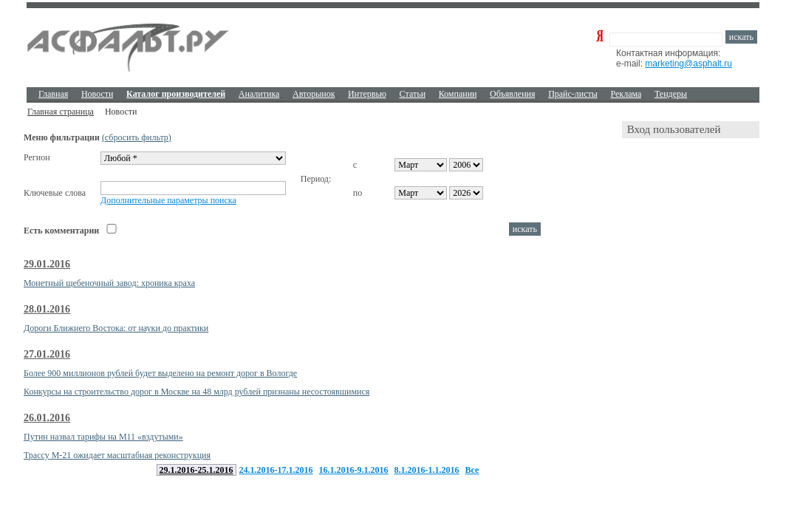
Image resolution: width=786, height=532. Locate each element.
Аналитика (259, 94)
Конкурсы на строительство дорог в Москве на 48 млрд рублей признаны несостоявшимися (196, 392)
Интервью (367, 94)
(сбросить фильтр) (137, 137)
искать (741, 37)
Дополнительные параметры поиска (168, 200)
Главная (53, 94)
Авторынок (314, 94)
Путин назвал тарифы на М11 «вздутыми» (103, 437)
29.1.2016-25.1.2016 (196, 470)
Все (472, 470)
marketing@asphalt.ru (688, 64)
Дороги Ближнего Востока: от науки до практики (116, 328)
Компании (458, 94)
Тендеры (671, 94)
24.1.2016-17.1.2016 (276, 470)
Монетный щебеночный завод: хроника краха (109, 283)
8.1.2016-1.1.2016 (427, 470)
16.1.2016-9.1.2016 (354, 470)
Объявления (512, 94)
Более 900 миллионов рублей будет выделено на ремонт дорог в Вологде (160, 373)
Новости (98, 94)
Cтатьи (413, 94)
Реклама (626, 94)
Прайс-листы (573, 94)
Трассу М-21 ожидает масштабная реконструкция (117, 455)
